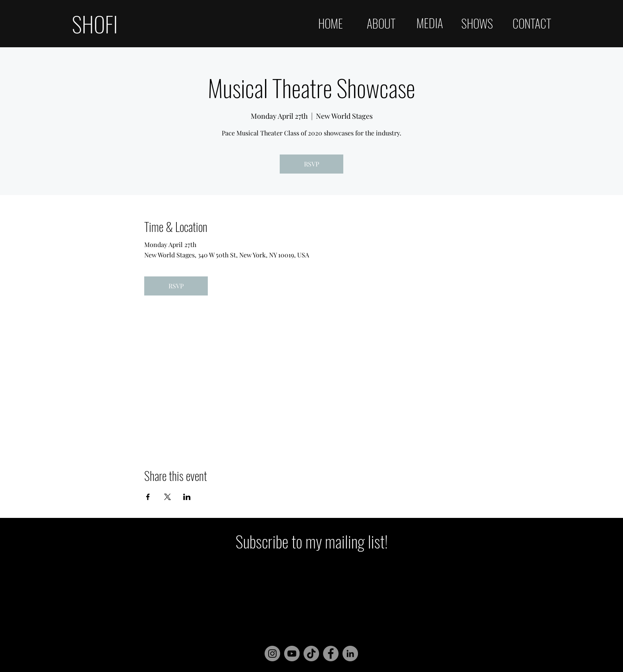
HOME (331, 23)
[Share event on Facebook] (148, 497)
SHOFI (95, 23)
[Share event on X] (167, 497)
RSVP (311, 164)
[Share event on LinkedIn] (187, 497)
